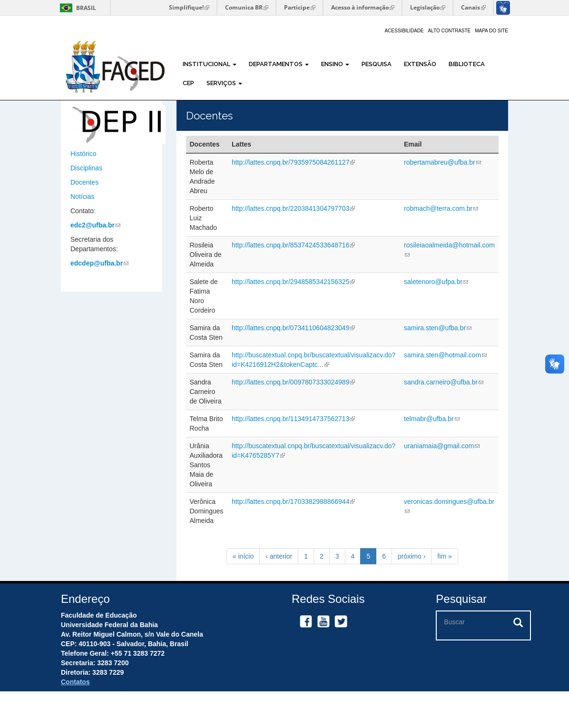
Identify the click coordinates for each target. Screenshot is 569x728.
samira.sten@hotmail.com (445, 355)
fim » (444, 556)
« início (243, 556)
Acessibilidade (404, 31)
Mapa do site (491, 31)
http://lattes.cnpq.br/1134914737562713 (294, 419)
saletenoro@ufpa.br (436, 282)
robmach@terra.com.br (441, 208)
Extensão (420, 64)
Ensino (335, 64)
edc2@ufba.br (95, 225)
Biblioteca (467, 64)
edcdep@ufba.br (99, 263)
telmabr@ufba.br (432, 419)
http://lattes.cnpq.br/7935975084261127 (294, 162)
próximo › (412, 556)
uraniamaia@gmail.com (442, 446)
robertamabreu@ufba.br (442, 162)
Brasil (76, 8)
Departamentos (279, 64)
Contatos (75, 682)
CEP (188, 83)
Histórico (83, 154)
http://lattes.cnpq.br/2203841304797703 (294, 208)
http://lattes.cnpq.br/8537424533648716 (294, 245)
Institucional (210, 64)
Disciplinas (86, 168)
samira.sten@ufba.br (438, 328)
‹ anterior (279, 556)
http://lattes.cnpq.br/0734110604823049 (294, 328)
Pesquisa (377, 64)
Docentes (84, 182)
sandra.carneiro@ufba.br (444, 382)
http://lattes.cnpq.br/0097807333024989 (294, 382)
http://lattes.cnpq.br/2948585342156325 (294, 282)
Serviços (224, 83)
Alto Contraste (450, 31)
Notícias (83, 197)
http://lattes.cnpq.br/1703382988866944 (294, 502)
